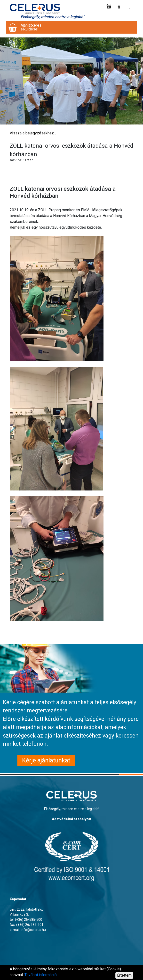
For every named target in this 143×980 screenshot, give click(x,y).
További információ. (41, 975)
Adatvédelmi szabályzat (72, 819)
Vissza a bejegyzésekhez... (33, 133)
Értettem (124, 975)
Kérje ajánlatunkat (46, 760)
